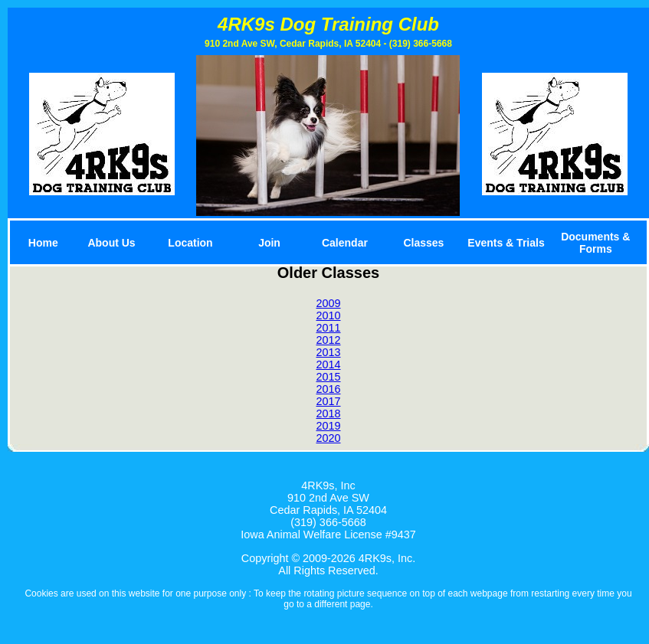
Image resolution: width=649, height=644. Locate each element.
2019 (328, 426)
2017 (328, 401)
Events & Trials (506, 243)
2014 (328, 364)
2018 (328, 414)
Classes (423, 243)
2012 (328, 340)
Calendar (345, 243)
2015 (328, 377)
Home (43, 243)
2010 (328, 315)
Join (269, 243)
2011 (328, 328)
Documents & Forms (595, 243)
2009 (328, 303)
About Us (111, 243)
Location (190, 243)
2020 (328, 438)
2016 (328, 389)
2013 (328, 352)
